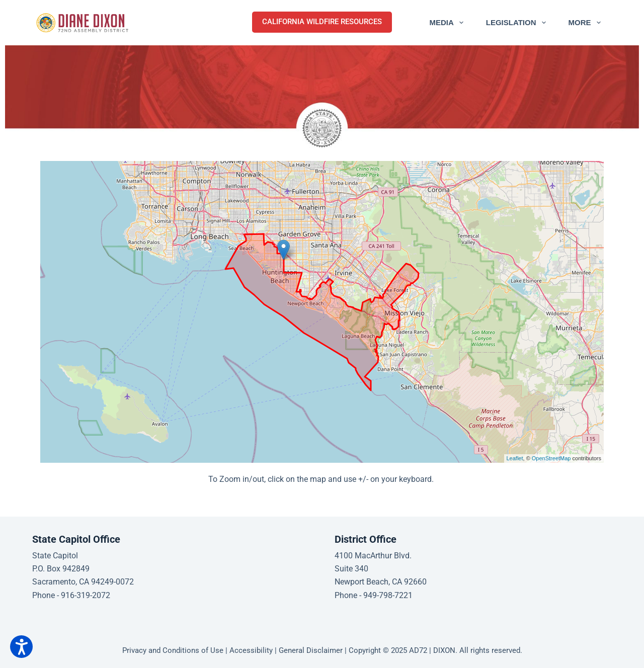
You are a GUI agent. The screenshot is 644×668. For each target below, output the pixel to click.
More (587, 23)
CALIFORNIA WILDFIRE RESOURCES (322, 22)
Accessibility (251, 650)
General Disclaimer (311, 650)
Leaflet (515, 458)
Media (448, 23)
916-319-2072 (86, 595)
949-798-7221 (388, 595)
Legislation (518, 23)
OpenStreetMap (551, 458)
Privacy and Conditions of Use (173, 650)
